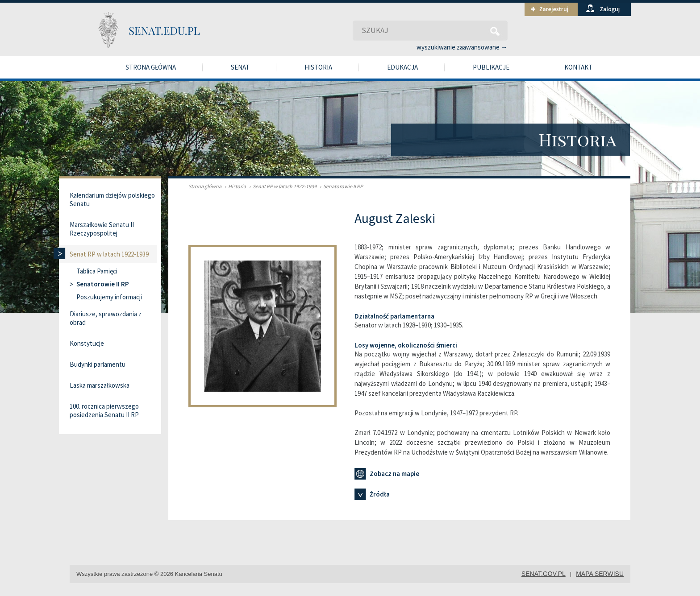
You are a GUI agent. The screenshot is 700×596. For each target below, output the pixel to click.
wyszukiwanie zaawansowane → (462, 47)
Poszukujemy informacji (109, 297)
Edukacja (402, 67)
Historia (318, 67)
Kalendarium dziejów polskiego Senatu (112, 199)
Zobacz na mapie (387, 474)
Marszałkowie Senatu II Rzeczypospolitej (102, 229)
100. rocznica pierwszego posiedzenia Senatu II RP (104, 410)
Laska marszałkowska (100, 385)
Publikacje (491, 67)
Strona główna (151, 67)
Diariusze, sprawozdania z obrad (106, 318)
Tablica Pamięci (97, 271)
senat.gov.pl (544, 574)
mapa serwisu (600, 574)
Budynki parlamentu (98, 364)
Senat (240, 67)
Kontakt (578, 67)
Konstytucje (87, 343)
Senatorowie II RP (340, 186)
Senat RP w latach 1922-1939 (282, 186)
